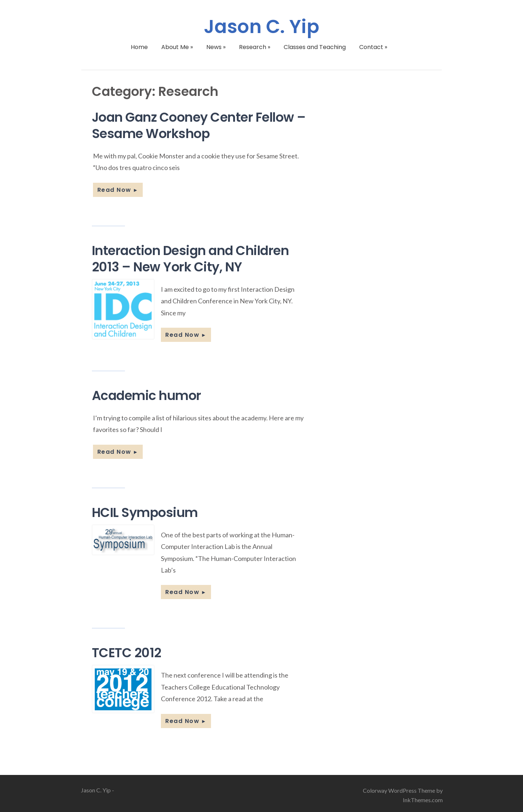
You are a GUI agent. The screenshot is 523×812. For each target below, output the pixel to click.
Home (139, 47)
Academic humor (147, 395)
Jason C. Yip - (98, 790)
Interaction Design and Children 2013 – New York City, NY (190, 259)
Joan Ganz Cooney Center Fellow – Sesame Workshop (199, 125)
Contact (373, 47)
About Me (177, 47)
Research (255, 47)
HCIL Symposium (145, 512)
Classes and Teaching (315, 47)
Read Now (118, 190)
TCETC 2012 (127, 653)
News (216, 47)
